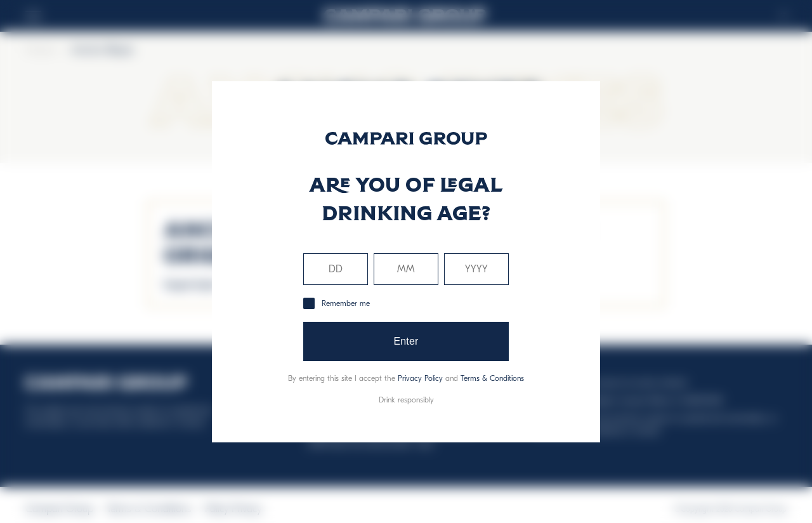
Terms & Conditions (492, 378)
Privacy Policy (420, 378)
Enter (406, 341)
